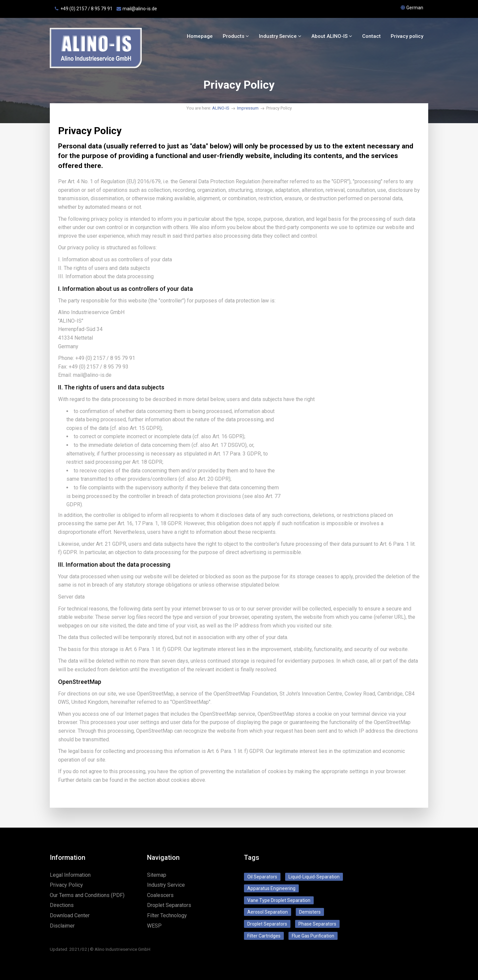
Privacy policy (407, 36)
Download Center (70, 915)
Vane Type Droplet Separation (279, 900)
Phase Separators (317, 924)
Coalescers (160, 895)
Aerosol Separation (268, 912)
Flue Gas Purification (313, 936)
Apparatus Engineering (271, 888)
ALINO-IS (221, 108)
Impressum (248, 108)
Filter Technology (167, 915)
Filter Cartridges (264, 936)
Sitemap (157, 875)
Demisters (310, 912)
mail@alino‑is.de (140, 9)
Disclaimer (62, 926)
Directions (62, 905)
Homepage (200, 36)
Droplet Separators (169, 905)
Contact (371, 36)
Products (236, 36)
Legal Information (70, 875)
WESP (154, 926)
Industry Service (280, 36)
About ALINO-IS (332, 36)
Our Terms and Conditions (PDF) (87, 895)
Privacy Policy (66, 885)
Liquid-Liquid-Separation (314, 877)
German (415, 8)
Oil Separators (262, 877)
